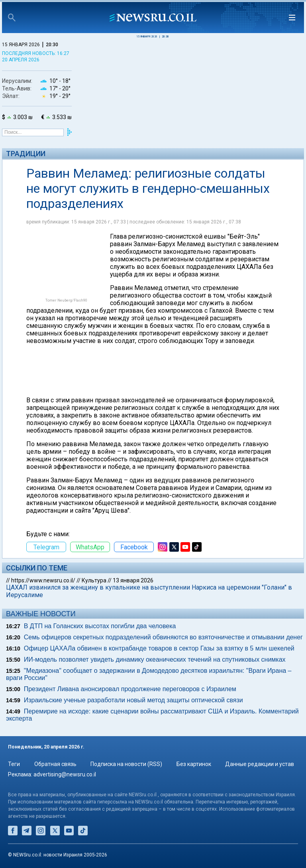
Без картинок (194, 764)
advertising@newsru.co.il (65, 774)
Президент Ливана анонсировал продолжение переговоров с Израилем (130, 689)
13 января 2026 (133, 580)
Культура (94, 580)
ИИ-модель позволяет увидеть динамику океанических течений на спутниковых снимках (155, 659)
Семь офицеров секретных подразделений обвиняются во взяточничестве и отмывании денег (163, 637)
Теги (14, 764)
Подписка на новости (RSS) (126, 764)
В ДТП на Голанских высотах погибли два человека (100, 626)
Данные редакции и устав (260, 764)
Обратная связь (55, 764)
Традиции (26, 154)
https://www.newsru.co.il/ (43, 580)
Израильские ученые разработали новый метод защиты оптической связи (133, 700)
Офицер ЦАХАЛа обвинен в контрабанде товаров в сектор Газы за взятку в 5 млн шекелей (159, 648)
